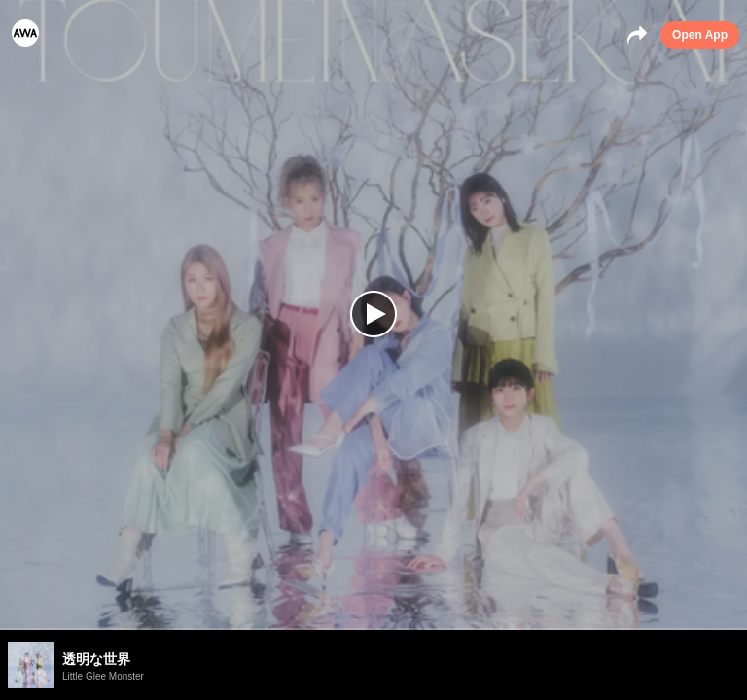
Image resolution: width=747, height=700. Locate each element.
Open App (700, 35)
